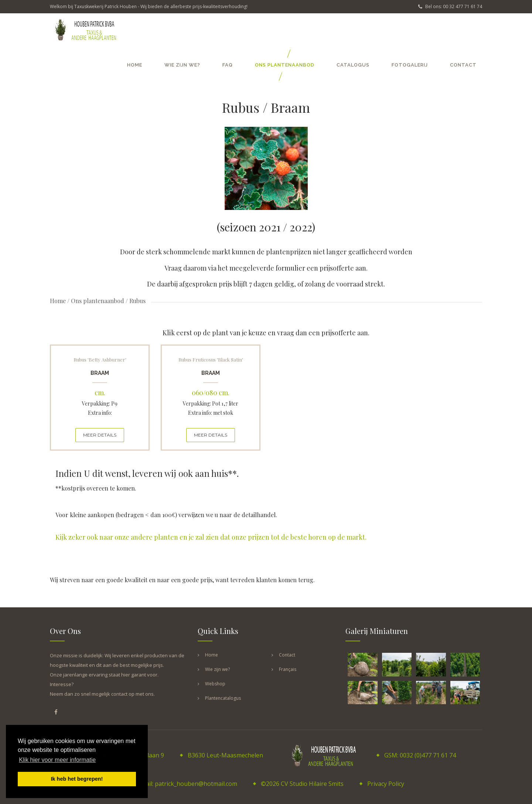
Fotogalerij (410, 65)
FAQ (228, 65)
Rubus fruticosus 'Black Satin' (211, 359)
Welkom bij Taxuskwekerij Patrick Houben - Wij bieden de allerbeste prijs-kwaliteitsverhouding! (149, 6)
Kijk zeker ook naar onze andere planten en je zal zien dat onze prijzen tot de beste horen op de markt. (211, 537)
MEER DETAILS (100, 435)
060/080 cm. (211, 393)
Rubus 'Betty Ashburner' (100, 359)
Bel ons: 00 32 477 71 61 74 (450, 6)
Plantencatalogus (223, 698)
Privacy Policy (386, 784)
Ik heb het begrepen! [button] (77, 779)
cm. (100, 393)
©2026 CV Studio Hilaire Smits (302, 784)
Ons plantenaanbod (285, 65)
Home (135, 65)
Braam (100, 373)
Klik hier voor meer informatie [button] (57, 760)
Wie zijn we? (182, 65)
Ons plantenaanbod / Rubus (108, 301)
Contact (463, 65)
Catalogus (353, 65)
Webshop (215, 684)
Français (288, 669)
